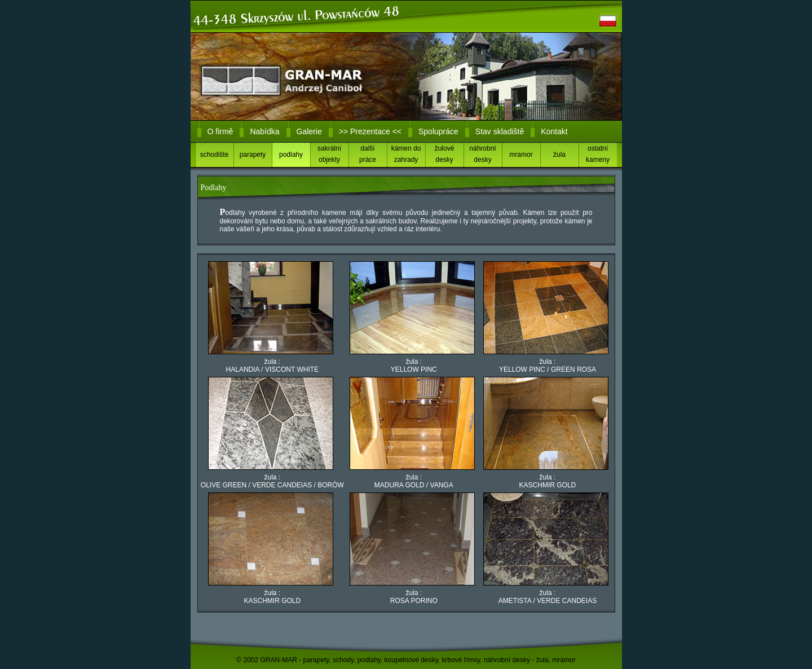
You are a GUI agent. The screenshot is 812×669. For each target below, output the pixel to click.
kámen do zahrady (406, 154)
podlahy (291, 155)
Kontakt (554, 131)
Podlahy (214, 188)
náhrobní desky (482, 154)
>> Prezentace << (370, 131)
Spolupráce (438, 131)
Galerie (309, 131)
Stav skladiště (500, 131)
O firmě (220, 131)
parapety (253, 155)
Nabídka (264, 131)
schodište (215, 155)
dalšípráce (368, 154)
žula (559, 155)
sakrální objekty (329, 154)
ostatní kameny (598, 154)
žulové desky (445, 154)
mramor (521, 155)
